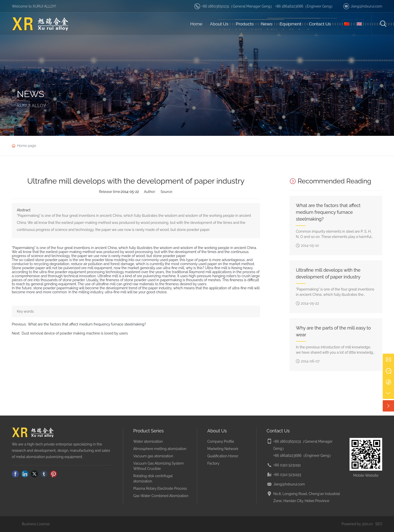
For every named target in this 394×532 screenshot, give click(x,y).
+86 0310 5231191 (287, 465)
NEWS (31, 94)
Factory (213, 463)
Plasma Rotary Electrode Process (160, 488)
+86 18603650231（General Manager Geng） (238, 6)
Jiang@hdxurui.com (366, 6)
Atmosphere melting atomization (160, 449)
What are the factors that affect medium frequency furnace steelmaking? (87, 324)
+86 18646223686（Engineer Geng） (305, 6)
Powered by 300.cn (357, 524)
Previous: (19, 324)
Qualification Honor (223, 456)
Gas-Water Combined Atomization (161, 496)
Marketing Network (223, 449)
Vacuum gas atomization (153, 456)
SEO (379, 524)
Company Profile (221, 441)
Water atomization (148, 441)
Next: (16, 333)
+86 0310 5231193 (287, 475)
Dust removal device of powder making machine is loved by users (75, 333)
